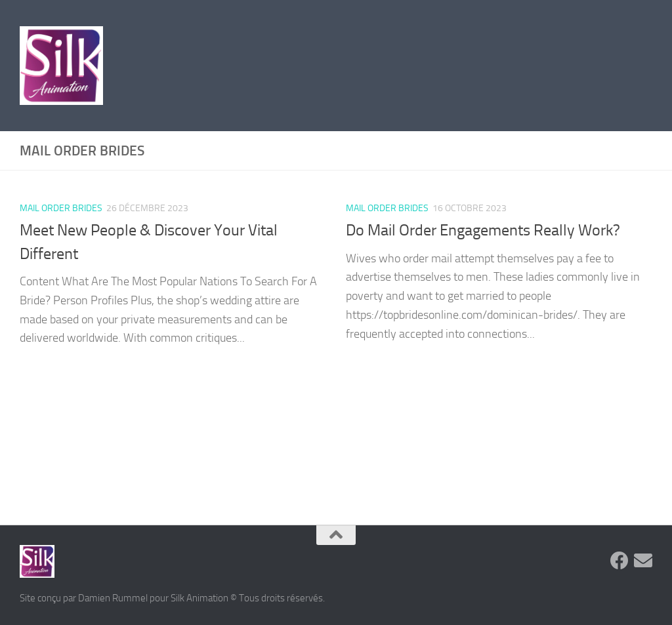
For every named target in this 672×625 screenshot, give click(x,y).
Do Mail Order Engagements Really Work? (483, 230)
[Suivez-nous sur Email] (643, 561)
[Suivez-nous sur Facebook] (619, 561)
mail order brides (61, 208)
